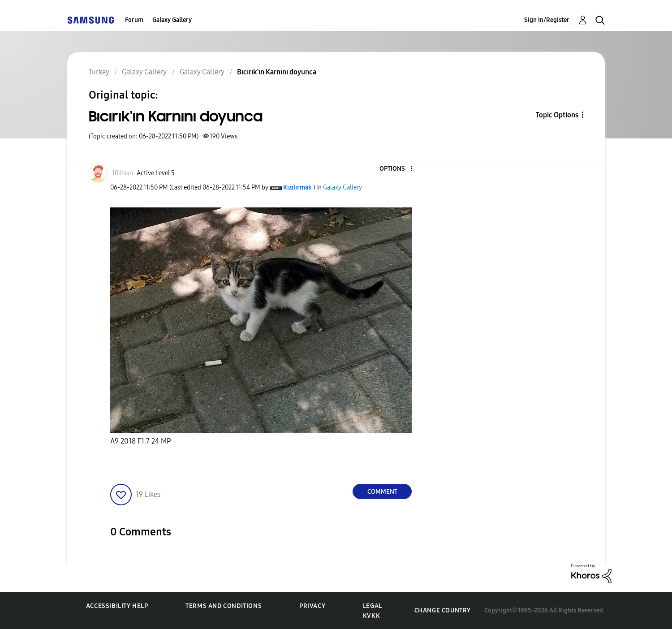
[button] (396, 169)
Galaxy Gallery (172, 20)
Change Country (443, 610)
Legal (373, 606)
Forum (134, 20)
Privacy (312, 606)
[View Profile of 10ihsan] (123, 173)
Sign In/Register (547, 20)
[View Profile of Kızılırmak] (297, 187)
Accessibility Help (117, 606)
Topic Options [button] (557, 115)
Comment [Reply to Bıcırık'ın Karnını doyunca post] (382, 492)
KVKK (371, 616)
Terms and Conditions (224, 606)
